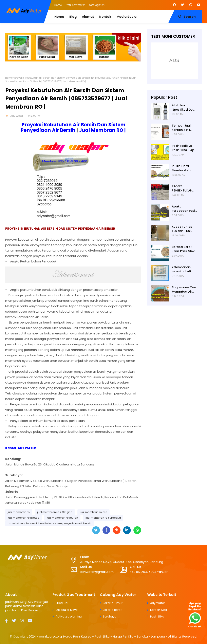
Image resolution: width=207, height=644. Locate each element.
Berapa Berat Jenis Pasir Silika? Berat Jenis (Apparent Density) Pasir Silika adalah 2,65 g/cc (185, 249)
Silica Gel (62, 603)
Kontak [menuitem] (105, 17)
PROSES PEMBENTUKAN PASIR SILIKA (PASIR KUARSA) (183, 188)
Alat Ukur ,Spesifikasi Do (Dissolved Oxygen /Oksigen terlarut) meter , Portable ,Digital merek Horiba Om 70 (184, 108)
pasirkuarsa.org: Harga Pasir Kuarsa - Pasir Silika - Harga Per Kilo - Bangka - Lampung (102, 636)
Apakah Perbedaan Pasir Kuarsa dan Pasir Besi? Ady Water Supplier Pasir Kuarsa (184, 209)
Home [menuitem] (59, 17)
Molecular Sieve (67, 610)
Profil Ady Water (75, 5)
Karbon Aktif (159, 610)
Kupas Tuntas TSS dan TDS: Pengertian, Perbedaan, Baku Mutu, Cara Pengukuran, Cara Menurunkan (184, 229)
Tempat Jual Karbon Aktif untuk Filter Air (182, 128)
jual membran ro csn (93, 512)
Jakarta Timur (113, 603)
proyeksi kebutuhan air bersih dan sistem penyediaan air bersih (54, 78)
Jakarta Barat (112, 610)
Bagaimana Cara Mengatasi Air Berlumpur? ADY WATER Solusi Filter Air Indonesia (185, 290)
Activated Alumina (69, 617)
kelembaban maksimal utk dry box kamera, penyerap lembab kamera (185, 269)
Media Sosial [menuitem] (127, 17)
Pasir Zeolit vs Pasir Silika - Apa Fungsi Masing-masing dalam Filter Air (184, 148)
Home (58, 5)
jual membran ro (19, 512)
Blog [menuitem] (73, 17)
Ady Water (17, 116)
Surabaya (110, 617)
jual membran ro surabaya (103, 518)
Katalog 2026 (97, 5)
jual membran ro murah (62, 518)
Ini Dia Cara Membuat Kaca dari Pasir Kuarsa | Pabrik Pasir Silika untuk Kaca (184, 168)
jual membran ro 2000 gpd (55, 512)
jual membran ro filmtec (23, 518)
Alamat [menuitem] (88, 17)
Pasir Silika (157, 617)
